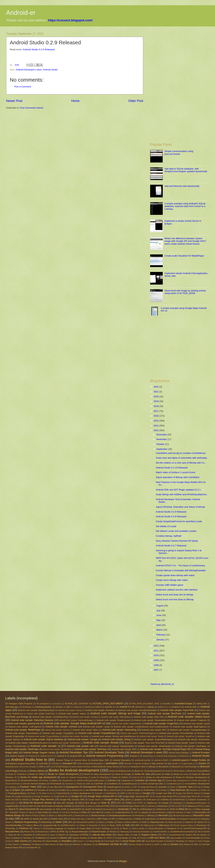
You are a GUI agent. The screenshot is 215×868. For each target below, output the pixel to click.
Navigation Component (189, 819)
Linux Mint (96, 812)
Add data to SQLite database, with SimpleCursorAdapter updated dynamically (186, 170)
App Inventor (158, 763)
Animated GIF (70, 763)
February (161, 635)
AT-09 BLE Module (61, 767)
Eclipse (16, 790)
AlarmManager (12, 707)
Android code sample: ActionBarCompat (36, 710)
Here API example (65, 803)
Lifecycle (55, 812)
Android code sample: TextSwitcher (66, 743)
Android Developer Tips (74, 752)
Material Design (13, 815)
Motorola (91, 819)
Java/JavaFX (75, 809)
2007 (156, 670)
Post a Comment (23, 87)
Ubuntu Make (97, 838)
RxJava (113, 832)
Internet (151, 806)
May (159, 620)
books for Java (142, 774)
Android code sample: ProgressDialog (43, 736)
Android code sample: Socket (152, 736)
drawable (162, 787)
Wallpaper (27, 844)
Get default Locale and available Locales (176, 531)
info (24, 806)
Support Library (149, 835)
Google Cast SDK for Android (188, 793)
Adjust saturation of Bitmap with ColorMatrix (178, 477)
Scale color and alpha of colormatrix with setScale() (181, 458)
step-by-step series (102, 835)
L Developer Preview (17, 812)
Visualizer (180, 841)
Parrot (104, 825)
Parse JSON (115, 825)
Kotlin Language (202, 809)
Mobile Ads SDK (40, 819)
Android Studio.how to (29, 760)
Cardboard (126, 780)
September (162, 449)
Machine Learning (176, 812)
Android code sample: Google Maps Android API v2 (74, 723)
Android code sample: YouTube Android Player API (165, 749)
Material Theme (31, 816)
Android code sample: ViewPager (22, 749)
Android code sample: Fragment (192, 720)
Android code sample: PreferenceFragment (138, 733)
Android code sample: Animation (100, 710)
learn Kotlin (43, 812)
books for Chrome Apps (175, 771)
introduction (163, 806)
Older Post (136, 101)
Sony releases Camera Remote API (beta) (177, 541)
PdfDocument (149, 825)
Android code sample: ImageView (161, 723)
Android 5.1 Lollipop (145, 707)
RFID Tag (64, 832)
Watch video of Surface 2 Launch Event (175, 472)
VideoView (37, 841)
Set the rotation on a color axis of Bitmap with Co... (181, 463)
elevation (41, 790)
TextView (27, 838)
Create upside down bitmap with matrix (175, 575)
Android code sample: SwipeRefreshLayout (28, 743)
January (161, 640)
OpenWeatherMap (13, 825)
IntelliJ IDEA (80, 806)
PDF (137, 825)
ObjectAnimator (157, 822)
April (159, 625)
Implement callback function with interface (177, 590)
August (160, 606)
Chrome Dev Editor (199, 781)
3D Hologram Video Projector (19, 704)
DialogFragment (114, 787)
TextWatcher (41, 838)
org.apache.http (50, 825)
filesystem (194, 790)
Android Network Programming (105, 756)
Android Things (63, 760)
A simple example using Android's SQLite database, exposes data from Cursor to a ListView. (185, 206)
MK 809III (25, 819)
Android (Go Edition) (93, 707)
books (24, 771)
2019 (156, 401)
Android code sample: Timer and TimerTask (145, 743)
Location (108, 812)
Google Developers (42, 796)
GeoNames (111, 793)
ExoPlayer (163, 790)
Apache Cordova (142, 764)
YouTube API (32, 848)
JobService (161, 809)
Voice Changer (204, 841)
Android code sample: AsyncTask (177, 710)
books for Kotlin (163, 774)
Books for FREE (37, 774)
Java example (46, 809)
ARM (41, 767)
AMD (68, 707)
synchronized (175, 835)
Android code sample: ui (45, 746)
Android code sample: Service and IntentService (114, 736)
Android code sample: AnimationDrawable (137, 710)
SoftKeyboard (41, 835)
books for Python (120, 777)
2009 (156, 660)
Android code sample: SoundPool (181, 736)
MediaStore (140, 816)
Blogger (123, 861)
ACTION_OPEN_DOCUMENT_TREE (144, 704)
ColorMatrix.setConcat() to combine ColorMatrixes (181, 453)
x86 (165, 844)
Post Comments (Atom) (32, 108)
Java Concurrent (27, 809)
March (160, 630)
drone (173, 787)
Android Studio (50, 70)
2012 (156, 646)
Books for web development (159, 777)
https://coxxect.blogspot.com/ (70, 20)
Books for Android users (120, 771)
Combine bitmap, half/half (169, 536)
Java (207, 806)
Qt (115, 828)
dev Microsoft (56, 787)
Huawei (165, 803)
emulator (62, 790)
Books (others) (38, 771)
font (51, 793)
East (199, 787)
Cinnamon (69, 784)
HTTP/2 (140, 803)
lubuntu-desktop (158, 812)
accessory (57, 704)
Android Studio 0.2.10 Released (172, 468)
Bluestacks (164, 767)
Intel (31, 806)
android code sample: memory (57, 730)
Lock (135, 812)
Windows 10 (89, 844)
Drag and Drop (148, 787)
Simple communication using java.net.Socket (179, 153)
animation (112, 763)
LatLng (31, 812)
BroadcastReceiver (29, 780)
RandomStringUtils (156, 829)
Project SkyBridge (103, 829)
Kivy (190, 809)
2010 (156, 655)
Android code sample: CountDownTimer (50, 717)
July (159, 611)
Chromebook (56, 784)
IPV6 (200, 806)
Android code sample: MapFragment (190, 727)
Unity (134, 838)
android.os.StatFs (161, 760)
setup (10, 835)
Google (146, 793)
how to (106, 803)
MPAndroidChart (125, 819)
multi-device (150, 819)
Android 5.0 (125, 707)
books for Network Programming (74, 777)
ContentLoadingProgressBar (152, 784)
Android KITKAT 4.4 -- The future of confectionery (180, 566)
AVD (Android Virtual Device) (106, 767)
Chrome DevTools (12, 784)
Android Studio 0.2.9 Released (39, 49)
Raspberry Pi (173, 828)
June (159, 615)
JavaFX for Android (94, 809)
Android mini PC (47, 756)
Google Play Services (43, 799)
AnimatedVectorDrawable (92, 764)
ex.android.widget (132, 790)
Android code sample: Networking (119, 730)
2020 (156, 397)
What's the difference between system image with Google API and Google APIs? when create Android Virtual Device (185, 241)
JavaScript (123, 809)
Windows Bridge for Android (140, 844)
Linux (84, 812)
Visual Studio (95, 841)
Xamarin (174, 844)
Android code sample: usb (80, 746)
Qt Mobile (124, 829)
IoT (180, 806)
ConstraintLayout (129, 784)
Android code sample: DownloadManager (76, 720)
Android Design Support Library (39, 753)
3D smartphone (43, 704)
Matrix (43, 816)
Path (128, 825)
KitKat (181, 809)
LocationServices (122, 812)
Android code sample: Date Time (149, 717)
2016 (156, 416)
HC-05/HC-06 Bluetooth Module (36, 803)
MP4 (114, 819)
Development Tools (93, 787)
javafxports (110, 809)
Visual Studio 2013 (112, 841)
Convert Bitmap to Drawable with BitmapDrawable (181, 570)
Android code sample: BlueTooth (164, 713)
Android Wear (81, 760)
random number (138, 829)
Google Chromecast (23, 796)
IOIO (173, 806)
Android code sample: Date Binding (116, 717)
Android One (148, 756)
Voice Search (13, 844)
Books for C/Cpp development (148, 771)
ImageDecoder (12, 806)
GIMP (123, 793)
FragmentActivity (63, 793)
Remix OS (29, 832)
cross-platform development (197, 784)
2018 (156, 406)
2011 (156, 651)
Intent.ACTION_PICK (105, 806)
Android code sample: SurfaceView (194, 739)
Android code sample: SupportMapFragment (154, 739)
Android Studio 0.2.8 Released (171, 516)
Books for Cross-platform (199, 771)
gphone (128, 800)
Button (55, 780)
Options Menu (32, 825)
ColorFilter (99, 784)
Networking (46, 822)
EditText (29, 790)
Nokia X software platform (128, 822)
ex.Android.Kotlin (94, 790)
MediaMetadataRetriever (120, 815)
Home (75, 101)
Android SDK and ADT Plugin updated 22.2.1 (178, 490)
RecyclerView (12, 831)
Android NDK (76, 756)
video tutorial (21, 841)
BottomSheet (11, 780)
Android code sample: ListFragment (25, 727)
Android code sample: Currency (85, 717)
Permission (201, 825)
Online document (175, 822)
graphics (139, 800)
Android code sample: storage (82, 739)
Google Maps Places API (190, 796)
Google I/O (77, 796)
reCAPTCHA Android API (195, 828)
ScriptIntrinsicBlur (160, 832)
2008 (156, 665)
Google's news (112, 799)
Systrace (203, 835)
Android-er (21, 13)
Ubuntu (63, 838)
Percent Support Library (183, 825)
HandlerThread (179, 800)
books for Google (123, 774)
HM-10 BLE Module (88, 803)
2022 (156, 387)
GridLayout (151, 800)
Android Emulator (201, 753)
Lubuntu (145, 812)
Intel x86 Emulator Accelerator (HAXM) (54, 806)
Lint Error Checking (70, 812)
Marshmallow (201, 812)
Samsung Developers (141, 832)
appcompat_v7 (189, 764)
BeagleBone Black (138, 767)
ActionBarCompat (183, 703)
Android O (134, 756)
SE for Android (204, 832)
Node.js (102, 822)
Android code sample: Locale (96, 727)
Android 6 (176, 707)
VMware (191, 841)
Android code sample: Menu (85, 730)
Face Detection (178, 790)
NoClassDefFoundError (86, 822)
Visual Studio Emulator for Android (159, 841)
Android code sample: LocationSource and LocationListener (141, 727)
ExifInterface (149, 790)
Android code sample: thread (101, 743)
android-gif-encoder (143, 760)
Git (130, 793)
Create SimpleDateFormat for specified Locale (179, 521)
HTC (119, 803)
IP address (190, 806)
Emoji (52, 790)
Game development (82, 793)
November (162, 439)
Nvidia (144, 822)
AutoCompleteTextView (81, 767)
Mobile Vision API (59, 819)
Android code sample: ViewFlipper (191, 746)
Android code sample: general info (22, 723)
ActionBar (167, 704)
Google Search (95, 800)
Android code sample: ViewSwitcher (57, 749)
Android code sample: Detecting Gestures (32, 720)
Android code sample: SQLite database (44, 739)
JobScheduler (146, 809)
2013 (156, 430)
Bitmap (152, 767)
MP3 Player (103, 819)
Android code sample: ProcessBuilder (176, 733)
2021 (156, 392)
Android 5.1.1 (163, 707)
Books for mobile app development (38, 777)
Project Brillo (85, 828)
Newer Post (14, 101)
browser (45, 781)
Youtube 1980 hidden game (169, 585)
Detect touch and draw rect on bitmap (174, 595)
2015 (156, 421)
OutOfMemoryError (68, 825)
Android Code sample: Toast (181, 743)
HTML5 (129, 803)
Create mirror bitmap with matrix (172, 580)
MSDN (138, 819)
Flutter (33, 793)
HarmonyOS (10, 803)
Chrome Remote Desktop (35, 784)
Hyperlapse (178, 803)
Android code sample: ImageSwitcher (126, 724)
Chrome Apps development (177, 781)
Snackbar (28, 835)
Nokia (111, 822)
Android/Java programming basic (20, 763)
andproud (77, 707)
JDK (134, 809)
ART (48, 767)
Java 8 (12, 809)
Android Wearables (122, 760)
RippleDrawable (99, 832)
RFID (53, 832)
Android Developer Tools (109, 752)
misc (12, 819)
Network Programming (26, 822)
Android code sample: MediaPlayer (23, 730)
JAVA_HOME (61, 809)
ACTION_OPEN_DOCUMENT (108, 703)
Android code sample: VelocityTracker (117, 746)
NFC (70, 822)
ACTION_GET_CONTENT (77, 704)
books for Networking (100, 777)
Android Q (184, 756)
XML (196, 844)
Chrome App (155, 780)
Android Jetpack (17, 756)
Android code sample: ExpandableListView (154, 720)
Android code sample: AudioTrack (41, 714)
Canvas (112, 780)
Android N (62, 756)
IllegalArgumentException (196, 803)
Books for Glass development (98, 774)
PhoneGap (10, 828)
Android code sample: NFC (154, 730)
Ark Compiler (31, 767)
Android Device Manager (179, 753)
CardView (140, 780)
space (53, 835)
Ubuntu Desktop (80, 838)
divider (128, 787)
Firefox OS (205, 790)
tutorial (53, 838)
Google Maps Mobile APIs (166, 796)
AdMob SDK (202, 704)
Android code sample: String (116, 739)
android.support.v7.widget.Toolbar (189, 760)
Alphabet (59, 707)
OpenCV (189, 822)
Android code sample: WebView (91, 749)
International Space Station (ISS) (132, 806)
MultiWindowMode (168, 819)
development (73, 787)
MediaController (98, 815)
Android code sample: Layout (197, 724)
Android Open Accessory (167, 756)
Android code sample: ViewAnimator (155, 746)
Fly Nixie (43, 793)
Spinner (62, 835)
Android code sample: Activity (70, 710)
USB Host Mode (157, 838)
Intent (90, 806)
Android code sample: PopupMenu (59, 733)
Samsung (125, 832)
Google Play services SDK (72, 800)
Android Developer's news (29, 70)
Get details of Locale (166, 526)
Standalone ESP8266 (79, 835)
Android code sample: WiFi (124, 749)
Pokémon (24, 828)
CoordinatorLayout (174, 784)
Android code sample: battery (72, 714)
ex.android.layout (114, 790)
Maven (52, 816)
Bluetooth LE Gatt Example (184, 767)
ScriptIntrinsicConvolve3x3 (182, 832)
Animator (128, 764)
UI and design (122, 838)
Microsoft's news (201, 815)
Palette (82, 825)
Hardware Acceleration (198, 800)
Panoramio (93, 825)
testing (16, 838)
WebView (76, 844)
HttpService (152, 803)
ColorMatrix (112, 784)
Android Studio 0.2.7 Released (171, 546)
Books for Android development (74, 770)
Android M (33, 756)
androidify (43, 763)
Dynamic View (185, 787)
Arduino (202, 763)
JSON (172, 809)
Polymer (37, 829)
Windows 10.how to (110, 844)
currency (12, 787)
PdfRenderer (164, 825)
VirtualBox (66, 841)
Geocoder (99, 793)
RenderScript (42, 832)
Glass (137, 793)
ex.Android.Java (76, 790)
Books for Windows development (191, 777)
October (161, 444)
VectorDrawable (193, 838)
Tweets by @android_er (162, 684)
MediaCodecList (82, 816)
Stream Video (123, 835)
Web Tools (64, 844)
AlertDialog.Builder (43, 707)
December (162, 435)
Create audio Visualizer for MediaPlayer (184, 256)
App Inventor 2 (174, 764)
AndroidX (55, 764)
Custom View (28, 787)
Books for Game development (63, 774)
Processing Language (53, 828)
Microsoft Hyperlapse (181, 816)
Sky (18, 835)
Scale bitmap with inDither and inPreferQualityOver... (182, 494)
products (71, 828)
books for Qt (137, 777)
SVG (164, 835)
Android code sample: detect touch (189, 717)
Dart (44, 787)
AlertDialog (27, 707)
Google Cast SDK (164, 793)
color (88, 784)
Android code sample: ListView (61, 727)
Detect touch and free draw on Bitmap (175, 599)
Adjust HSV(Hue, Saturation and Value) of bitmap (180, 507)
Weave (38, 844)
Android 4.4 (110, 707)
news (59, 822)
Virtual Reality (52, 841)
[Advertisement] (180, 57)
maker (189, 812)
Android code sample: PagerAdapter (22, 733)
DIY (135, 787)
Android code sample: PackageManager (188, 730)
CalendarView (67, 781)
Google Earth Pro (61, 796)
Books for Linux (181, 774)
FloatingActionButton (17, 793)
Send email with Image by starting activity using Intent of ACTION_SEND (185, 292)
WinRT (157, 844)
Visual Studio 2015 (132, 841)
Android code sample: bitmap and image (115, 713)
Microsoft (163, 815)
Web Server (50, 844)
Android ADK (191, 707)
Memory (151, 815)
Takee (8, 838)
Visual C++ (81, 841)
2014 (156, 426)
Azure (125, 767)
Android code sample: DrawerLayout (113, 720)
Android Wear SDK (100, 760)
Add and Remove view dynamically (182, 186)
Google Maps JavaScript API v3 (137, 796)
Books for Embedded (17, 774)
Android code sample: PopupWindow (97, 733)
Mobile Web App (77, 819)
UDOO (109, 838)
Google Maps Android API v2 (103, 796)
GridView (165, 800)
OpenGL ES (202, 822)
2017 (156, 411)
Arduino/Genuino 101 (14, 767)
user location (176, 838)
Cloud (79, 784)
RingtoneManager (80, 832)
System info (191, 835)
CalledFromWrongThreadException (90, 781)
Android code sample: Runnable (75, 736)
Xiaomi (187, 844)
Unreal (143, 838)
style (135, 835)
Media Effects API (65, 816)
